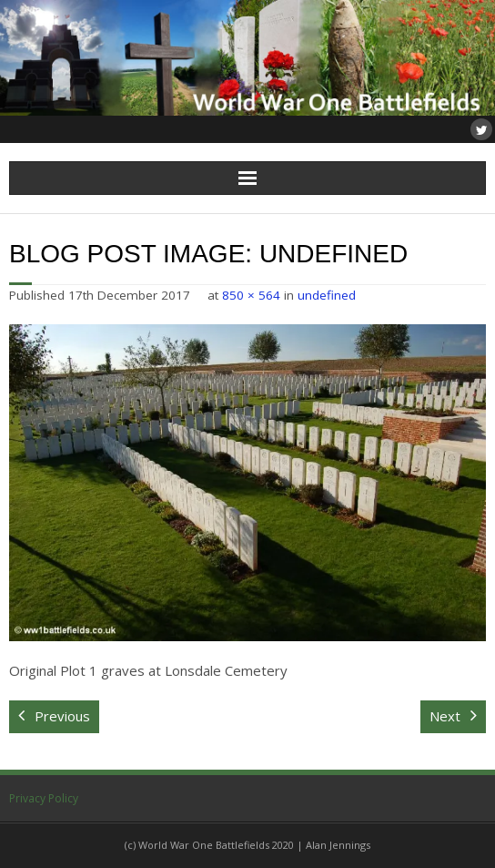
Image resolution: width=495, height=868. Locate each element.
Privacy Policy (44, 798)
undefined (327, 295)
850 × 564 (251, 295)
